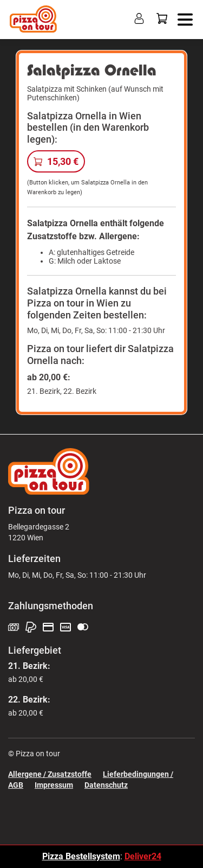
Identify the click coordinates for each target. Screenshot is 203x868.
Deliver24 (143, 856)
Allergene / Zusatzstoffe (50, 774)
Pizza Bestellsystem (81, 856)
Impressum (54, 785)
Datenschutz (106, 785)
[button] (183, 19)
